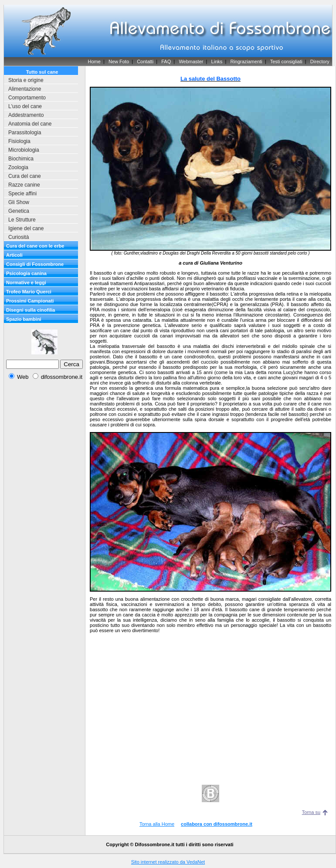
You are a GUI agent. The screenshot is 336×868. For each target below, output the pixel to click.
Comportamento (27, 98)
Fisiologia (19, 141)
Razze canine (24, 185)
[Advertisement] (44, 407)
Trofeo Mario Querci (29, 292)
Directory (320, 61)
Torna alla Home (157, 824)
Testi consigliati (286, 61)
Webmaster (191, 61)
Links (217, 61)
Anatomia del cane (30, 124)
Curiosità (19, 237)
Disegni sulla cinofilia (31, 310)
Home (94, 61)
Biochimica (21, 159)
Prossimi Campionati (30, 301)
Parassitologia (25, 133)
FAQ (166, 61)
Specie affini (22, 194)
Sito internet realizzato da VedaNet (168, 862)
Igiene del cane (26, 228)
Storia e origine (26, 80)
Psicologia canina (26, 273)
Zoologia (18, 167)
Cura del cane (25, 176)
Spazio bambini (24, 319)
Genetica (19, 211)
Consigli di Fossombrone (35, 264)
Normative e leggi (26, 283)
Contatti (145, 61)
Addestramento (26, 115)
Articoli (14, 255)
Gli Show (19, 202)
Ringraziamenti (246, 61)
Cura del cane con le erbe (35, 246)
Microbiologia (24, 150)
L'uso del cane (25, 106)
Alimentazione (25, 89)
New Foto (119, 61)
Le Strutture (22, 220)
